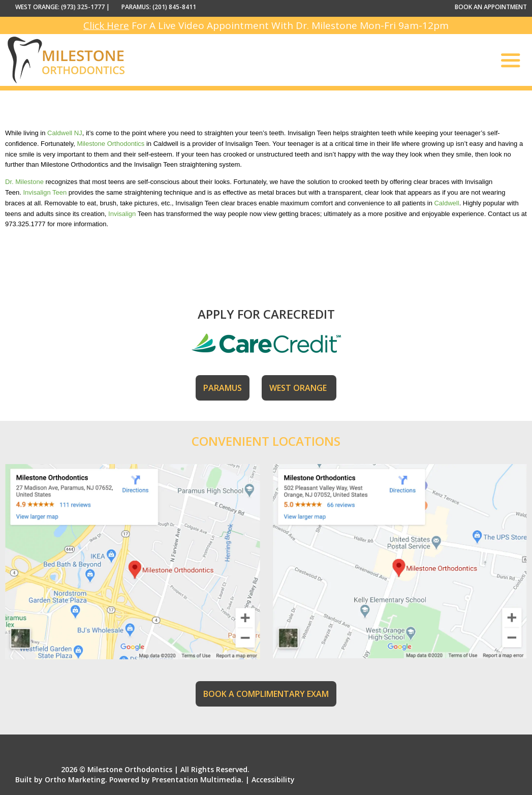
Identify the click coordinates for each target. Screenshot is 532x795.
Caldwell (446, 203)
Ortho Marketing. (76, 779)
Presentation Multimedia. (198, 779)
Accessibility (273, 779)
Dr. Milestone (24, 182)
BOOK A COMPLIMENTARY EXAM (266, 694)
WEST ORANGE (299, 388)
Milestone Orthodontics (111, 144)
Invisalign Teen (45, 192)
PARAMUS (223, 388)
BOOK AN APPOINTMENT (491, 7)
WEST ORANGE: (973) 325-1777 (60, 7)
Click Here (106, 25)
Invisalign (122, 214)
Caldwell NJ (65, 133)
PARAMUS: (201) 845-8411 (159, 7)
